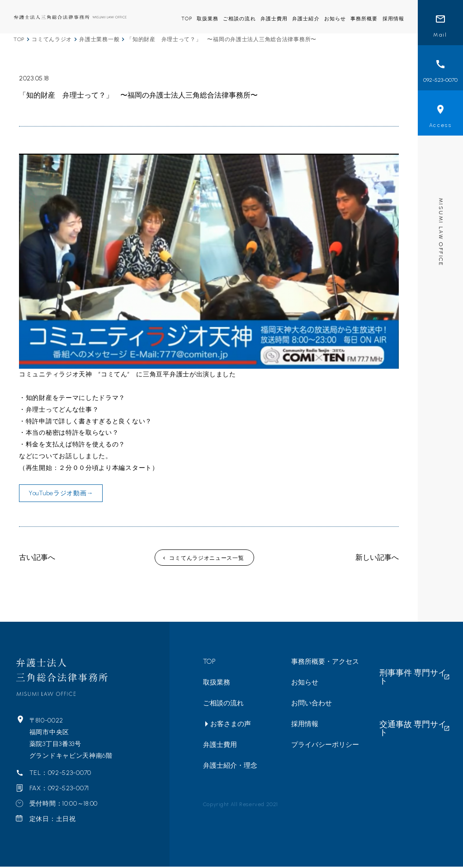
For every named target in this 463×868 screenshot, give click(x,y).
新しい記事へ (377, 559)
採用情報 (393, 19)
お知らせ (335, 19)
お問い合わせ (312, 704)
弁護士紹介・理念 (230, 767)
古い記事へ (37, 559)
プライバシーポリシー (325, 746)
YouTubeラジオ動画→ (61, 495)
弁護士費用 (274, 19)
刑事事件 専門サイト (411, 663)
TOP (187, 19)
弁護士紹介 (306, 19)
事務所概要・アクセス (325, 663)
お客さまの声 (231, 725)
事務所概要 (364, 19)
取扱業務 (208, 19)
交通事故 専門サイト (411, 683)
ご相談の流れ (239, 19)
